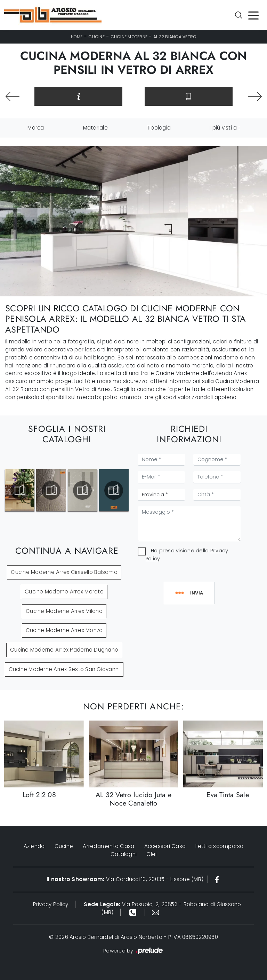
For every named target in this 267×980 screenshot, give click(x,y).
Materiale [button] (95, 128)
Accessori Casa (165, 846)
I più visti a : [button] (225, 128)
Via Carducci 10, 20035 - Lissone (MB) (125, 879)
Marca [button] (36, 128)
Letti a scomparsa (219, 846)
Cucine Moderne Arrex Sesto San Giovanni (64, 669)
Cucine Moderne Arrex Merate (64, 592)
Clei (151, 854)
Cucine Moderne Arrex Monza (64, 630)
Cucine (96, 37)
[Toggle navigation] (253, 15)
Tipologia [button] (159, 128)
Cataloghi (124, 854)
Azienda (34, 846)
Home (77, 37)
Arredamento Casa (108, 846)
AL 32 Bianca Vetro (175, 37)
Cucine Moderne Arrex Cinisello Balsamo (64, 572)
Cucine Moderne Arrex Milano (64, 611)
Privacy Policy (51, 904)
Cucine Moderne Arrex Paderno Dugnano (64, 650)
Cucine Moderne (129, 37)
